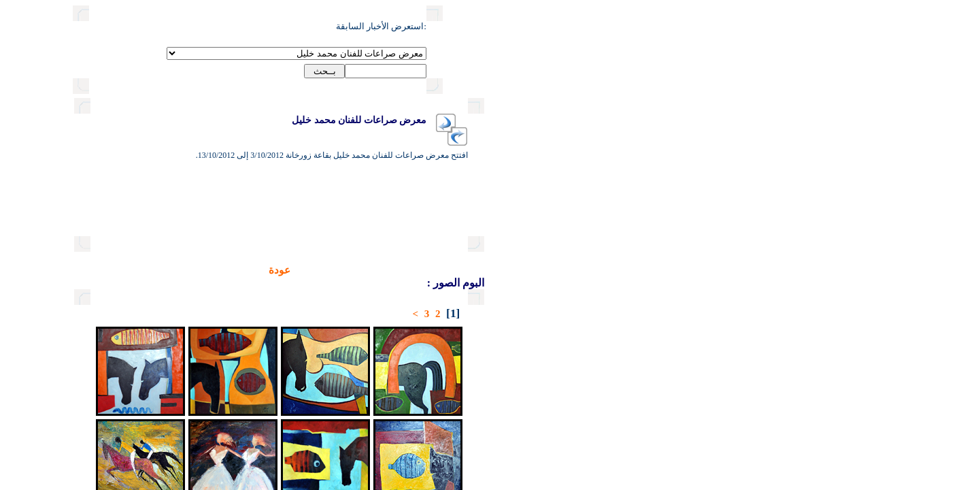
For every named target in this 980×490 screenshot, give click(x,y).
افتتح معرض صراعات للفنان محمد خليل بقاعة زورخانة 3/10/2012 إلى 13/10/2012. (285, 155)
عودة (233, 270)
